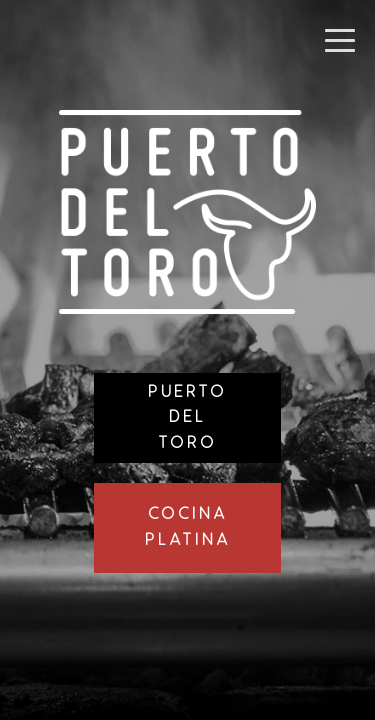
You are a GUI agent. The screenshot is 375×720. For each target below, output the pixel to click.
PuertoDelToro (187, 418)
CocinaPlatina (188, 527)
